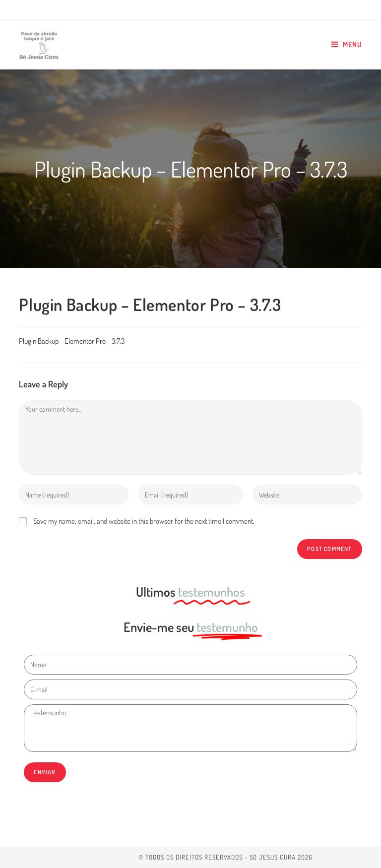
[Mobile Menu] (347, 45)
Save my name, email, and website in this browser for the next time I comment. (144, 521)
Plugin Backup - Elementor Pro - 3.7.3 (72, 341)
